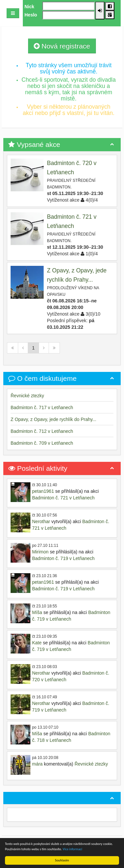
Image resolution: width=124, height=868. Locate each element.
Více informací (73, 849)
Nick (29, 7)
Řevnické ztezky (27, 396)
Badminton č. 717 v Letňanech (42, 407)
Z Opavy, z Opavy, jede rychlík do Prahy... (53, 419)
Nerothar (41, 521)
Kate (37, 643)
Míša (37, 612)
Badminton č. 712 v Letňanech (42, 431)
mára (37, 764)
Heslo (31, 15)
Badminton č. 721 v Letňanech (63, 498)
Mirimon (40, 552)
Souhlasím (62, 860)
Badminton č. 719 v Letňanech (63, 558)
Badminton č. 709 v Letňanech (42, 443)
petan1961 (43, 491)
